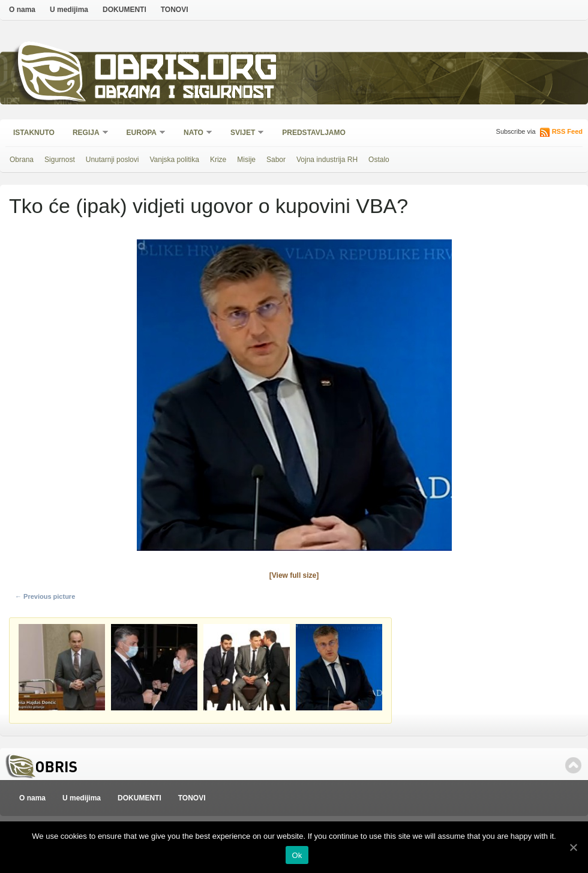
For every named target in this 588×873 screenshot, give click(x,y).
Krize (218, 160)
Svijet (243, 133)
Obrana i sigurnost (184, 94)
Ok (297, 855)
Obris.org (186, 70)
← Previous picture (45, 596)
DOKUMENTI (124, 10)
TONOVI (175, 10)
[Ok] (573, 847)
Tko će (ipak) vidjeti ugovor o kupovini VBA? (208, 206)
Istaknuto (34, 133)
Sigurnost (60, 160)
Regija (87, 133)
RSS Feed (567, 131)
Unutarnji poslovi (112, 160)
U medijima (69, 10)
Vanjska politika (174, 160)
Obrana (22, 160)
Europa (142, 133)
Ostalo (379, 160)
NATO (194, 133)
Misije (246, 160)
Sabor (276, 160)
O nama (22, 10)
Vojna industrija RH (327, 160)
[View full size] (294, 575)
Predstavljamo (314, 133)
